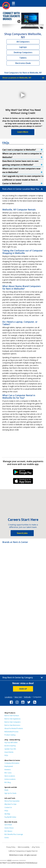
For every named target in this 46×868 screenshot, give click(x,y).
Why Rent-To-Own (10, 804)
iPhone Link (23, 482)
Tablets (23, 58)
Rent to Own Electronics (12, 725)
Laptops (23, 47)
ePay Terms (36, 847)
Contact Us (8, 807)
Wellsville (27, 697)
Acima (7, 838)
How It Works (9, 752)
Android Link (23, 473)
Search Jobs (22, 533)
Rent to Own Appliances (12, 719)
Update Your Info (10, 749)
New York (18, 697)
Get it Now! (8, 825)
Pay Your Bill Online (11, 742)
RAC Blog (8, 782)
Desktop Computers (23, 52)
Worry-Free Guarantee (12, 801)
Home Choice (9, 828)
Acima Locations (10, 779)
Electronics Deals (23, 63)
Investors (8, 770)
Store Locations (10, 776)
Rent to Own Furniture (12, 716)
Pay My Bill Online (10, 817)
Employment (9, 766)
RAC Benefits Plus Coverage (14, 834)
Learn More (23, 132)
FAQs (6, 755)
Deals (6, 790)
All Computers (23, 42)
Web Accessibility (24, 847)
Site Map (7, 814)
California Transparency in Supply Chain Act (23, 851)
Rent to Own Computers (13, 722)
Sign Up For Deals (10, 793)
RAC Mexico (8, 831)
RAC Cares (8, 773)
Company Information (12, 763)
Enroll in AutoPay (10, 746)
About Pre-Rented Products (14, 728)
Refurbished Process (11, 732)
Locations (8, 697)
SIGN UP (23, 689)
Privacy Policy (11, 847)
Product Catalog (10, 735)
